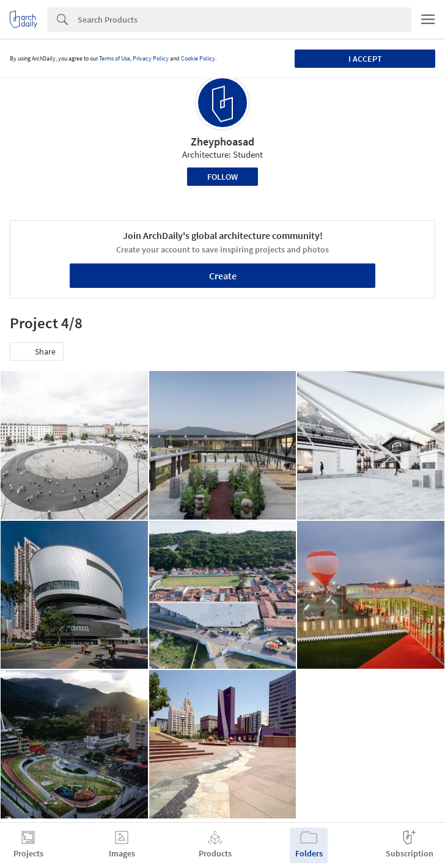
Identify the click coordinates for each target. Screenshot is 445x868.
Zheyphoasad (223, 142)
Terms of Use (115, 58)
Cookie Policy (198, 58)
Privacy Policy (151, 58)
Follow (223, 177)
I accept (365, 59)
